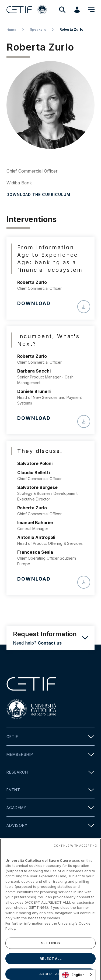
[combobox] (77, 975)
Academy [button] (50, 808)
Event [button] (50, 790)
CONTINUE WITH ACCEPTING (75, 852)
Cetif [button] (50, 737)
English (73, 975)
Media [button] (50, 843)
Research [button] (50, 772)
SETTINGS (50, 950)
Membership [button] (50, 754)
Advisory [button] (50, 825)
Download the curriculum (38, 194)
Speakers (38, 29)
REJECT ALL (50, 965)
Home (11, 30)
